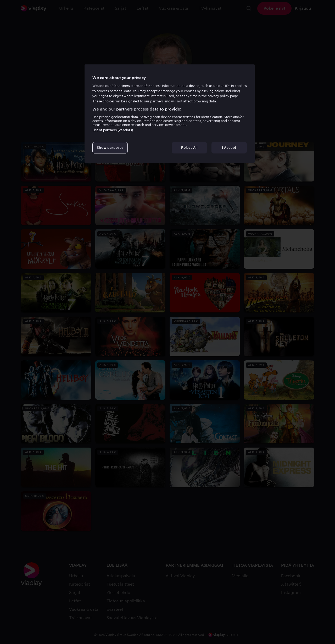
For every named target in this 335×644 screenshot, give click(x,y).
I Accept (229, 148)
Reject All (189, 148)
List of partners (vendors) (113, 130)
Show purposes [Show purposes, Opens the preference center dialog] (110, 148)
